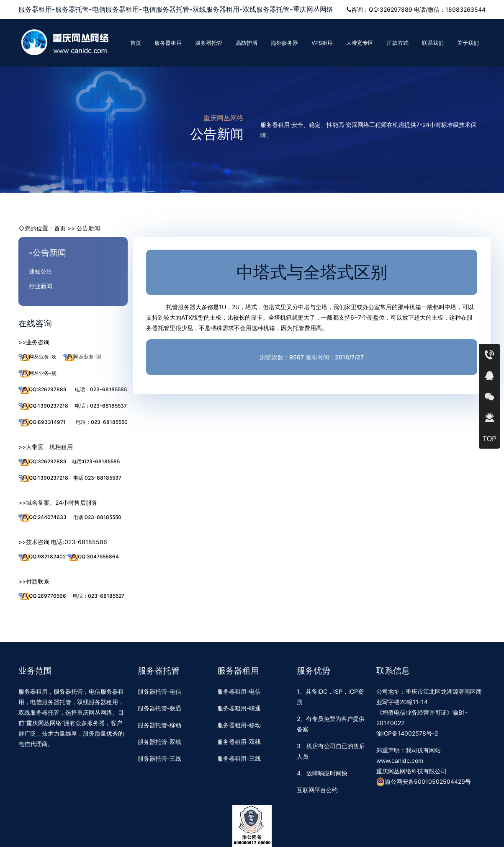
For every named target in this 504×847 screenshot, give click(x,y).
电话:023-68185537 (97, 478)
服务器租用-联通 (239, 708)
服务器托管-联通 (159, 708)
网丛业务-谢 (82, 357)
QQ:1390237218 (43, 406)
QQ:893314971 (42, 422)
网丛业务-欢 (37, 357)
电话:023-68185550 (97, 517)
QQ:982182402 (42, 557)
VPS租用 (322, 43)
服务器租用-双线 (239, 742)
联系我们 (433, 43)
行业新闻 (41, 286)
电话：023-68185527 (99, 596)
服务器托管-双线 (159, 742)
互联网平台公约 (317, 790)
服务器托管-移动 (159, 725)
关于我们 (468, 43)
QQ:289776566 (42, 596)
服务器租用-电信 (239, 691)
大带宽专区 (360, 43)
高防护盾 (247, 43)
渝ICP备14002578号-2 (407, 733)
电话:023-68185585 (96, 461)
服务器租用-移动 (239, 725)
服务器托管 (209, 43)
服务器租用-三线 (239, 758)
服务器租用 (168, 43)
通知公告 (41, 271)
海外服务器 (284, 43)
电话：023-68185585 (101, 389)
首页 (136, 43)
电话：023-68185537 (101, 406)
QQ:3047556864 (93, 557)
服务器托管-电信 (159, 691)
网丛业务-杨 (37, 373)
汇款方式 (398, 43)
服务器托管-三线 (159, 758)
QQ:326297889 (42, 390)
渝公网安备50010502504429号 (424, 782)
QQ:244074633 (42, 518)
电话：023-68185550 (102, 422)
